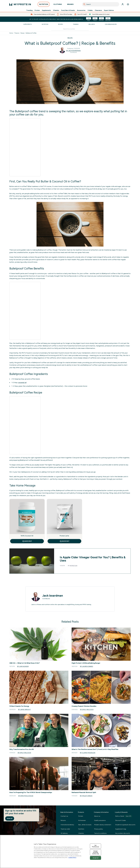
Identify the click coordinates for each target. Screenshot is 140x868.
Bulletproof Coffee (31, 33)
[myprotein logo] (20, 4)
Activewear (82, 820)
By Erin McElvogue (26, 796)
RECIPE (70, 38)
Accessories (81, 10)
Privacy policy (99, 829)
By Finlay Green (86, 796)
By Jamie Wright (24, 709)
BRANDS (70, 5)
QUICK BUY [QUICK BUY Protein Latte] (64, 541)
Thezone (17, 33)
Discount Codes (121, 820)
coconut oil (22, 383)
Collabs (90, 10)
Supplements (46, 10)
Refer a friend (124, 816)
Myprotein (73, 566)
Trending (29, 10)
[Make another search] (70, 29)
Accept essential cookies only (96, 852)
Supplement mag (121, 829)
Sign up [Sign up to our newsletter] (10, 818)
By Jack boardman (73, 51)
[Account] (123, 4)
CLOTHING (58, 5)
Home (11, 33)
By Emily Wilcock (87, 709)
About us (97, 816)
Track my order (65, 829)
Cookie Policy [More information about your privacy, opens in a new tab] (72, 858)
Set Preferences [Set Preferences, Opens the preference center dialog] (96, 846)
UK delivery (64, 833)
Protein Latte (64, 536)
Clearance (98, 10)
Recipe (22, 33)
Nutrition (45, 24)
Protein (37, 10)
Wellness (92, 24)
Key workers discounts (123, 833)
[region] (70, 851)
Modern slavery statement (103, 825)
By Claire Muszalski (88, 753)
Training (76, 24)
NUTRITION (44, 5)
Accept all (96, 858)
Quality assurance (100, 820)
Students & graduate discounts (125, 825)
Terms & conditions (100, 833)
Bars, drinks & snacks (85, 825)
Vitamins (56, 10)
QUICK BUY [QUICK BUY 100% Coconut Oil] (27, 541)
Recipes (61, 24)
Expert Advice (109, 10)
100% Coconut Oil (27, 536)
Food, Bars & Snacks (68, 10)
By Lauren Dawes (87, 666)
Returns (63, 820)
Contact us (64, 816)
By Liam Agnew (23, 666)
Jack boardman (53, 596)
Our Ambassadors (111, 24)
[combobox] (101, 4)
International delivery (67, 825)
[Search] (84, 4)
